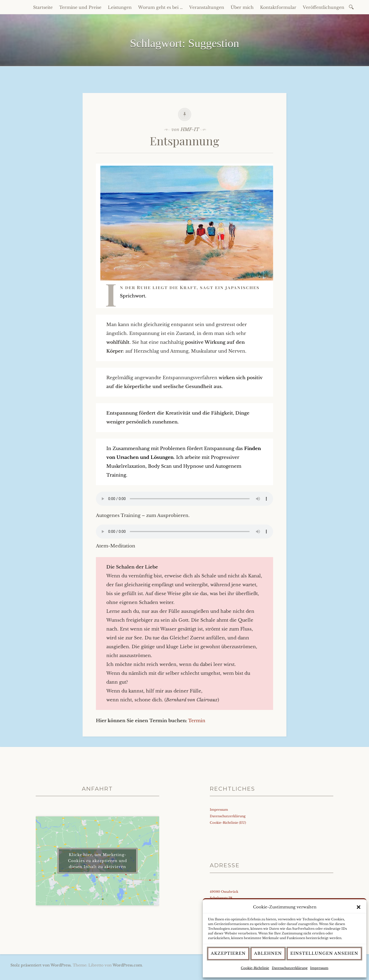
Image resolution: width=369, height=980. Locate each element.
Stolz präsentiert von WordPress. (41, 965)
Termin (197, 721)
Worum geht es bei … (160, 7)
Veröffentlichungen (324, 7)
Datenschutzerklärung (290, 968)
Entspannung (185, 141)
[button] (359, 907)
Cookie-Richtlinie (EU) (228, 823)
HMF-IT (190, 130)
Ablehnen (268, 953)
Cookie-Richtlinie (255, 968)
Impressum (319, 968)
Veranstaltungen (207, 7)
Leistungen (120, 7)
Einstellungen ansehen (324, 953)
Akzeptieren (228, 953)
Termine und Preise (80, 7)
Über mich (242, 7)
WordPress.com (127, 965)
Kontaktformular (278, 7)
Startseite (43, 7)
